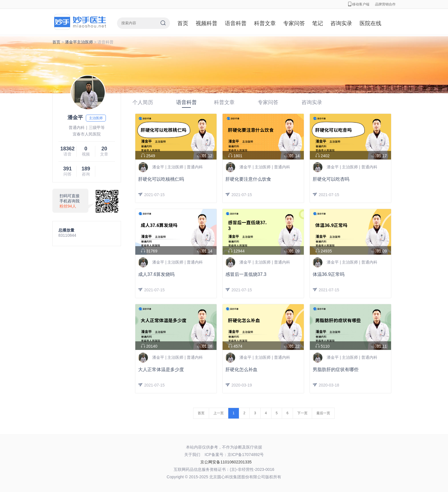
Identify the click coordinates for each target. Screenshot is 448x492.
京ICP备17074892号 (246, 455)
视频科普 (207, 23)
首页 (183, 23)
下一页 (302, 413)
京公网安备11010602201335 (226, 462)
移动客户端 (359, 4)
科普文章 (265, 23)
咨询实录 (341, 23)
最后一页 (323, 413)
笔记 (318, 23)
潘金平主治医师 (79, 42)
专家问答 (294, 23)
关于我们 (192, 455)
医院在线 (370, 23)
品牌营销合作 (385, 4)
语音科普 (236, 23)
